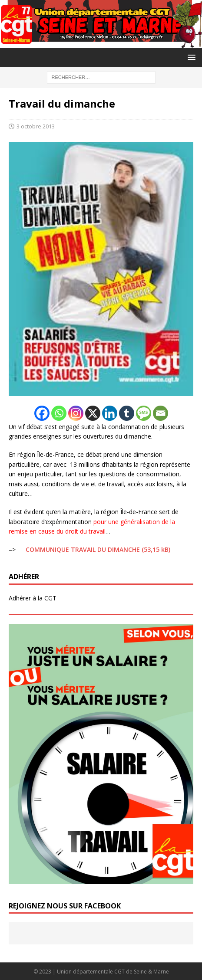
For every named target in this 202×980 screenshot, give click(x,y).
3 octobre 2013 (36, 126)
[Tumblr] (127, 413)
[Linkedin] (110, 413)
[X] (93, 413)
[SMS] (144, 413)
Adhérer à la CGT (33, 598)
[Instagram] (76, 413)
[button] (190, 57)
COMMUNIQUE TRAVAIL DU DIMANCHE (83, 549)
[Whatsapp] (59, 413)
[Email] (161, 413)
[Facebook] (42, 413)
